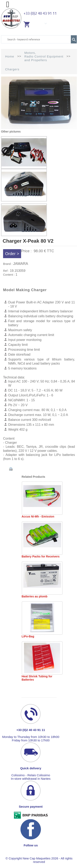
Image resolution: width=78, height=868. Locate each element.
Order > (12, 254)
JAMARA (21, 264)
